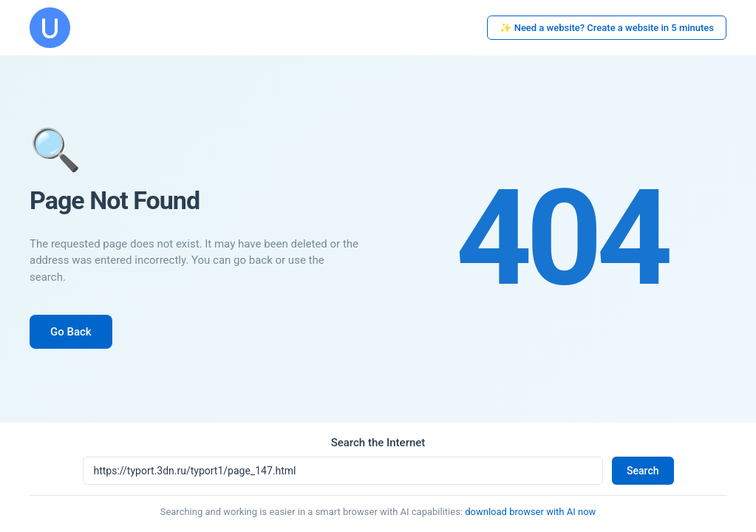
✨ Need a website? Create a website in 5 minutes (607, 28)
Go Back (71, 332)
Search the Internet (378, 443)
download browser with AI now (530, 512)
